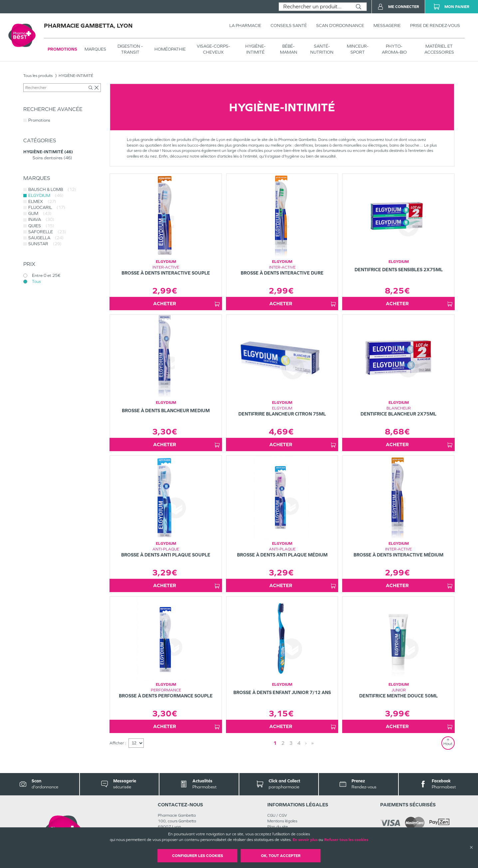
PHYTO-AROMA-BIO (394, 49)
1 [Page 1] (275, 743)
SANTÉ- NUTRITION (322, 49)
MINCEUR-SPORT (358, 49)
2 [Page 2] (283, 743)
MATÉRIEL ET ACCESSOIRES (439, 49)
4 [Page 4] (299, 743)
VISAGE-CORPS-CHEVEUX (213, 49)
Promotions (62, 49)
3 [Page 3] (291, 743)
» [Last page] (312, 743)
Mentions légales (282, 821)
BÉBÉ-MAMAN (289, 49)
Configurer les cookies (198, 856)
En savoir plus (305, 840)
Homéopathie (170, 49)
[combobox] (315, 7)
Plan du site (278, 827)
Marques (95, 49)
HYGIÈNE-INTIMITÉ (255, 49)
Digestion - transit (130, 49)
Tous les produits (38, 76)
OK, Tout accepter (281, 856)
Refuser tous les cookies (346, 840)
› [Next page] (306, 743)
